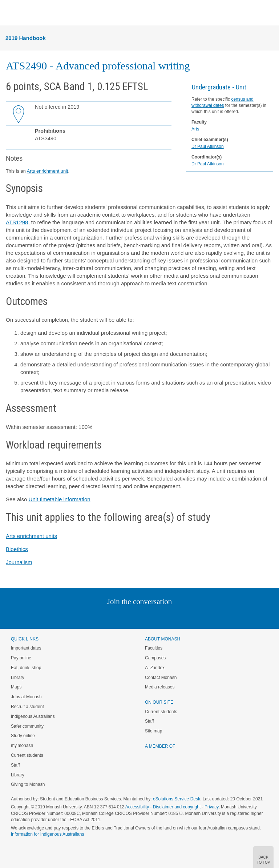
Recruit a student (27, 707)
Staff (15, 765)
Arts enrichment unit (48, 171)
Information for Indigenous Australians (47, 834)
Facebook (132, 616)
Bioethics (17, 549)
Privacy (211, 807)
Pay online (21, 658)
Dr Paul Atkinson (208, 146)
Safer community (27, 726)
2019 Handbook (26, 38)
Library (18, 678)
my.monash (22, 746)
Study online (23, 736)
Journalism (19, 562)
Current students (27, 755)
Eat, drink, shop (26, 668)
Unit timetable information (60, 499)
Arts (195, 129)
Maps (16, 687)
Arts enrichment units (31, 536)
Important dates (26, 648)
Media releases (160, 687)
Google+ (145, 616)
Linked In (103, 616)
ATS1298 (17, 222)
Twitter (118, 616)
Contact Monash (161, 678)
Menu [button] (9, 13)
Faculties (154, 648)
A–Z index (155, 668)
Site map (153, 731)
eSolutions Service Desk (177, 799)
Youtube (174, 616)
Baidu (190, 616)
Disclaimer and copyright (177, 807)
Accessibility (137, 807)
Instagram (88, 616)
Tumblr (160, 616)
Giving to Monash (28, 784)
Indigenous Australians (33, 716)
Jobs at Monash (26, 697)
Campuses (155, 658)
